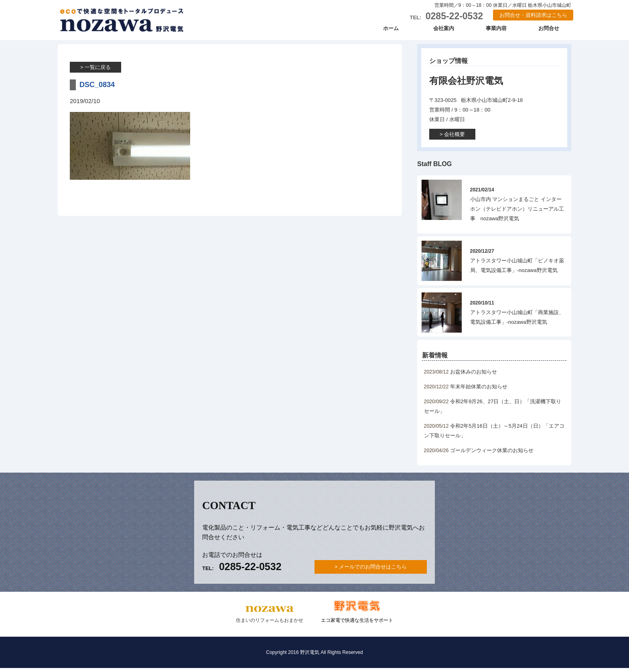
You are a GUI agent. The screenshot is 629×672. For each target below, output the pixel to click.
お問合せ (549, 32)
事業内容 (496, 32)
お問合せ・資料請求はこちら (533, 15)
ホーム (391, 32)
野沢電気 (128, 22)
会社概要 (455, 138)
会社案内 (444, 32)
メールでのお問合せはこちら (373, 571)
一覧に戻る (98, 71)
